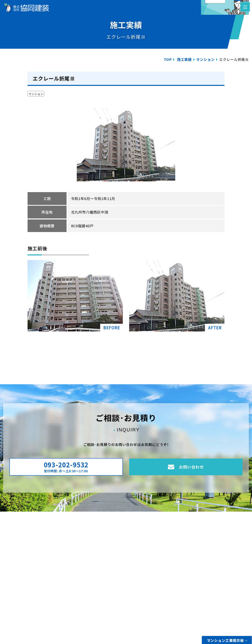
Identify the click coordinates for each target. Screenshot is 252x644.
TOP (168, 59)
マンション (205, 59)
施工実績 (184, 59)
